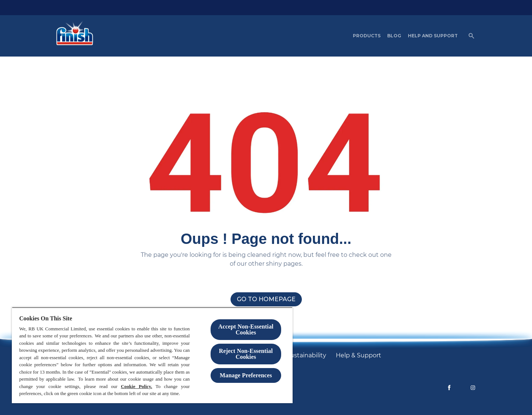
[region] (152, 355)
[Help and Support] (433, 36)
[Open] (471, 36)
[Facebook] (449, 388)
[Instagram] (473, 388)
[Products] (367, 36)
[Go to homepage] (266, 299)
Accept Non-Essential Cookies (246, 329)
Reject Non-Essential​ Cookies (246, 354)
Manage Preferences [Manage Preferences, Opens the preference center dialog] (246, 375)
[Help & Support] (359, 356)
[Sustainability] (306, 356)
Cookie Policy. (137, 386)
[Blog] (394, 36)
